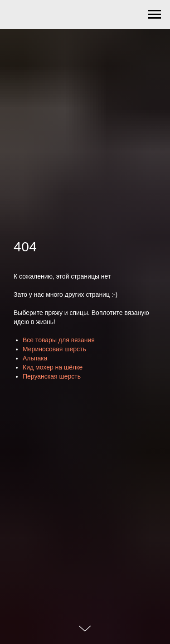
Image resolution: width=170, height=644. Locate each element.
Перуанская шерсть (52, 376)
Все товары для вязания (59, 340)
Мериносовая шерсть (54, 349)
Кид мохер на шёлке (53, 367)
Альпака (35, 358)
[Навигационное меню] (155, 15)
